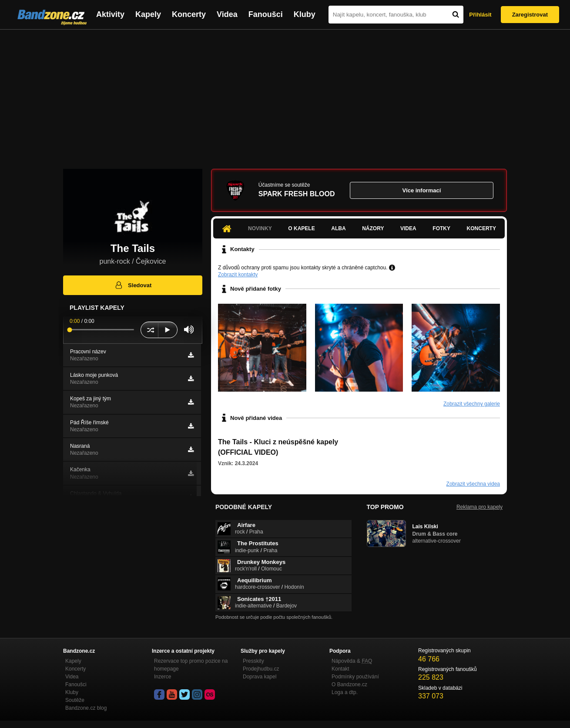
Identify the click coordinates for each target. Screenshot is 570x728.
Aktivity (110, 14)
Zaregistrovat (530, 15)
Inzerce (163, 677)
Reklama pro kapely (479, 507)
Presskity (253, 661)
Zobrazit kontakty (238, 275)
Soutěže (75, 700)
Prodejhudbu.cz (261, 669)
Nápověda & (352, 661)
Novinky (260, 228)
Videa (227, 14)
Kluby (305, 14)
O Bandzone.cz (349, 684)
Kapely (148, 14)
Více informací (421, 190)
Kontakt (340, 669)
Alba (338, 228)
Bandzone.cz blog (86, 708)
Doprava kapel (260, 677)
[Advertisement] (285, 95)
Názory (373, 228)
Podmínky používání (355, 677)
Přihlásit (480, 15)
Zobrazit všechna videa (473, 484)
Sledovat (133, 285)
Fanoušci (266, 14)
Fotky (441, 228)
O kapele (301, 228)
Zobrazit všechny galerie (472, 404)
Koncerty (189, 14)
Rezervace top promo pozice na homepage (191, 665)
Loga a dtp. (345, 692)
